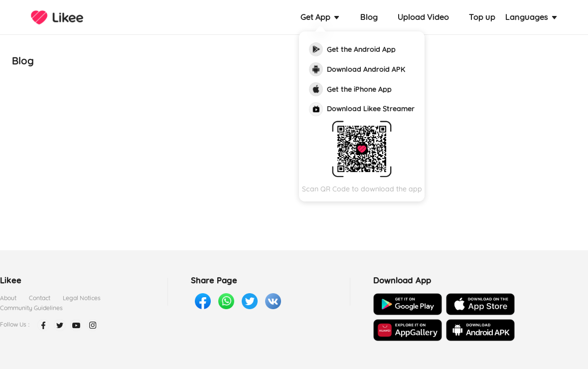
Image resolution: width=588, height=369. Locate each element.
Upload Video (423, 17)
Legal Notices (82, 298)
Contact (40, 298)
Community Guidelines (31, 308)
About (8, 298)
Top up (482, 17)
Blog (369, 17)
